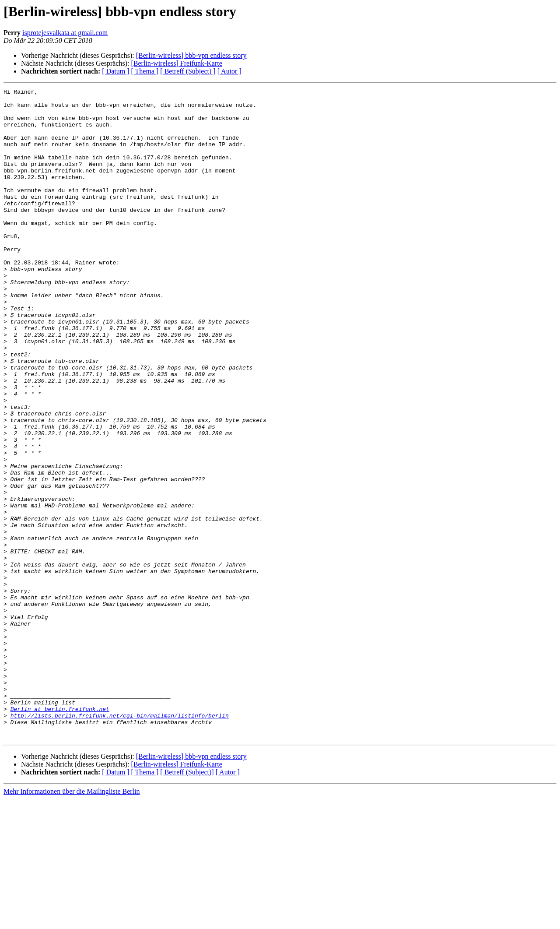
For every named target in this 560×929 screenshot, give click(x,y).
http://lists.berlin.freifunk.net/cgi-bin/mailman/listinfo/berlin (120, 841)
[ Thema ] (145, 71)
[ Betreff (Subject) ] (188, 71)
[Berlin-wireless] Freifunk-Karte (176, 63)
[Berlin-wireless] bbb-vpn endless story (191, 55)
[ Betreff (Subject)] (187, 902)
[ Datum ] (115, 71)
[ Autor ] (229, 71)
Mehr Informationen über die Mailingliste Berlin (72, 921)
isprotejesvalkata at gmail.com (65, 33)
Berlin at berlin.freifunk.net (60, 834)
